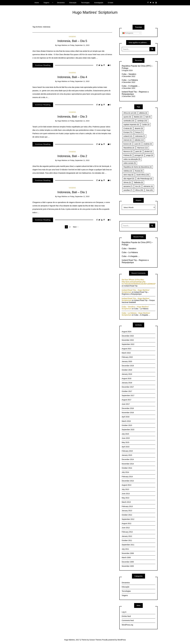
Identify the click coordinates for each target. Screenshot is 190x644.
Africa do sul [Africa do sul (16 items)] (130, 113)
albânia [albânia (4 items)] (143, 113)
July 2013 (125, 489)
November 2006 (128, 553)
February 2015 (127, 451)
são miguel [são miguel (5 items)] (129, 179)
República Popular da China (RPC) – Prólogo (137, 67)
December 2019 (128, 366)
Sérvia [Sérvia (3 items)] (127, 182)
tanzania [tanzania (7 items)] (128, 186)
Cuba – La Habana (130, 80)
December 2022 (128, 336)
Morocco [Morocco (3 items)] (128, 151)
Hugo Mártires (62, 45)
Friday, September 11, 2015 (80, 45)
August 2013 (127, 485)
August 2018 (127, 378)
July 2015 (125, 434)
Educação (73, 3)
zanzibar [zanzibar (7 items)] (128, 190)
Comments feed (128, 620)
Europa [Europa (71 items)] (128, 132)
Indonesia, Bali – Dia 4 (72, 77)
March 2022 (126, 353)
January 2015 (127, 455)
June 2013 (126, 494)
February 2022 (127, 357)
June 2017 (126, 404)
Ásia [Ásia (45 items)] (149, 190)
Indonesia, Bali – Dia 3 (72, 117)
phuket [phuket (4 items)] (148, 151)
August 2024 (127, 332)
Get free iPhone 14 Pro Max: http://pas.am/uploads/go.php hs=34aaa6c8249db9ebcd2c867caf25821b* (139, 282)
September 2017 (128, 396)
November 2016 (128, 413)
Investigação (99, 3)
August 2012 (127, 523)
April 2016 (126, 417)
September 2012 (128, 519)
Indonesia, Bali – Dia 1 (72, 192)
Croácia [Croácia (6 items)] (128, 128)
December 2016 (128, 408)
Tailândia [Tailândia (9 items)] (138, 182)
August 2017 (127, 400)
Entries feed (126, 616)
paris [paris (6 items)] (138, 151)
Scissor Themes (95, 640)
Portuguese (128, 33)
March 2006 (126, 558)
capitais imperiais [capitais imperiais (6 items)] (131, 125)
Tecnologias (85, 3)
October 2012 (127, 515)
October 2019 (127, 370)
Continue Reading (43, 65)
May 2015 (125, 442)
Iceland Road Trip (131, 286)
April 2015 (126, 447)
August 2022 (127, 349)
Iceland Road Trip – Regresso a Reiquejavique (135, 93)
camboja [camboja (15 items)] (142, 121)
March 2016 (126, 421)
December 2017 (128, 387)
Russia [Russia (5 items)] (139, 171)
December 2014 (128, 459)
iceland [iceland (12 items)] (128, 136)
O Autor (111, 3)
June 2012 (126, 528)
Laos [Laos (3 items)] (137, 144)
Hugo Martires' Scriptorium (95, 12)
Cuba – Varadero (129, 74)
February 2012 (127, 532)
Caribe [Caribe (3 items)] (146, 125)
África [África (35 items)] (139, 190)
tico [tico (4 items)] (138, 186)
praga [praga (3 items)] (150, 155)
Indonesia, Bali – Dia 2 (72, 156)
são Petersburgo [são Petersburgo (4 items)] (145, 179)
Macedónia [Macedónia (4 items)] (129, 148)
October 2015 (127, 425)
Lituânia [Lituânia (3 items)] (148, 144)
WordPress (122, 640)
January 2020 (127, 361)
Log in (124, 612)
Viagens (46, 3)
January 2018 (127, 383)
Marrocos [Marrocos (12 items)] (142, 148)
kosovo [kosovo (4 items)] (127, 144)
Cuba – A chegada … (131, 86)
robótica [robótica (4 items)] (128, 171)
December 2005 (128, 562)
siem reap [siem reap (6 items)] (128, 175)
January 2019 (127, 374)
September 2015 (128, 430)
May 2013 (125, 498)
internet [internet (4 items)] (128, 140)
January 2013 (127, 511)
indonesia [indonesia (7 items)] (140, 136)
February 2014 (127, 477)
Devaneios (61, 3)
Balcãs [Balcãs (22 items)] (138, 117)
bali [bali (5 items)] (148, 117)
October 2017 (127, 391)
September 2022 (128, 344)
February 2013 (127, 506)
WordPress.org (127, 625)
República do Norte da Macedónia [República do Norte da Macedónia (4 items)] (138, 167)
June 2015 (126, 438)
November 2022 (128, 340)
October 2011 (127, 540)
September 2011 (128, 545)
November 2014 (128, 464)
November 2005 (128, 566)
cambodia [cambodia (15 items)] (129, 121)
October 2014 (127, 468)
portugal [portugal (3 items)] (139, 155)
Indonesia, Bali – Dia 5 (72, 41)
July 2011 (125, 549)
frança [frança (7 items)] (139, 132)
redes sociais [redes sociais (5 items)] (130, 163)
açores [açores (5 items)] (127, 117)
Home (37, 3)
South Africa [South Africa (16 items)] (143, 175)
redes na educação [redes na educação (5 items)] (132, 159)
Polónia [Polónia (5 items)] (128, 155)
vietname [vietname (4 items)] (148, 186)
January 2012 (127, 536)
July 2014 (125, 472)
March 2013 (126, 502)
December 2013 (128, 481)
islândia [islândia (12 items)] (139, 140)
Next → (76, 227)
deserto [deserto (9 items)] (139, 128)
